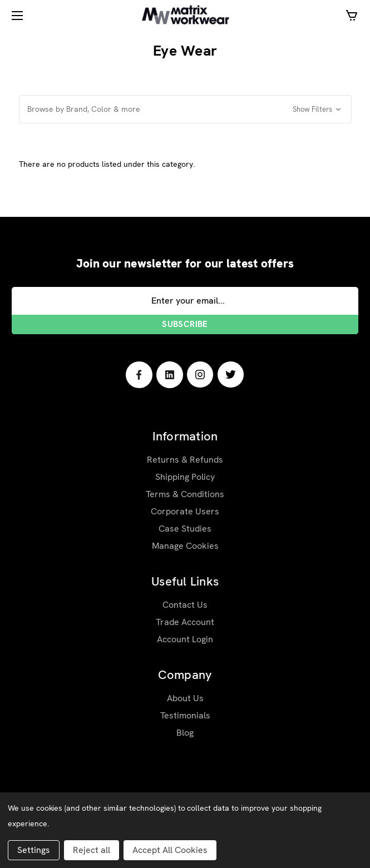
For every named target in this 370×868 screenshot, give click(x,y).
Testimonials (185, 715)
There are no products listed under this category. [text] (107, 164)
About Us (185, 698)
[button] (185, 109)
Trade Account (185, 622)
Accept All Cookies (170, 850)
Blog (185, 733)
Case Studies (185, 529)
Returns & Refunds (185, 460)
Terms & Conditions (185, 494)
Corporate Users (185, 511)
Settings (34, 850)
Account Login (185, 639)
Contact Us (185, 605)
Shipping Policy (185, 477)
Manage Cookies (185, 546)
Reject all (92, 850)
